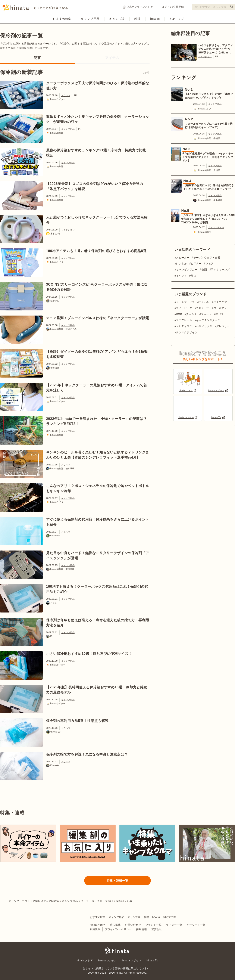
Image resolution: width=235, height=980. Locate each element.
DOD (179, 314)
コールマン (220, 308)
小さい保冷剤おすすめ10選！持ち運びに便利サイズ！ (89, 654)
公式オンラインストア (138, 7)
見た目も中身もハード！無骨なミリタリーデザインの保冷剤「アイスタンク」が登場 (98, 556)
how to (155, 19)
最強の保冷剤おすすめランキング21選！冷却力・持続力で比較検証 (96, 153)
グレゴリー (223, 326)
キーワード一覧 (196, 925)
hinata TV (152, 961)
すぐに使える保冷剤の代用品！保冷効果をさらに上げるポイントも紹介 (98, 522)
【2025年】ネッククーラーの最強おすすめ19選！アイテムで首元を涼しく (97, 388)
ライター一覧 (174, 925)
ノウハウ (66, 95)
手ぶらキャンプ (220, 270)
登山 (193, 276)
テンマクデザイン (187, 332)
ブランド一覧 (153, 925)
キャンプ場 (117, 19)
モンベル (204, 302)
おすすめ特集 (62, 19)
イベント (181, 276)
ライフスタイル (216, 227)
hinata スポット (132, 961)
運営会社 (157, 929)
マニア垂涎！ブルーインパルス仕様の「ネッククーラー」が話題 (98, 318)
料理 (137, 19)
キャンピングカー (187, 270)
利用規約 (95, 929)
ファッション (68, 230)
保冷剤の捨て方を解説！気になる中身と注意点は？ (87, 754)
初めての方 (177, 19)
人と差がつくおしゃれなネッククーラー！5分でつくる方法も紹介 (97, 220)
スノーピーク (184, 308)
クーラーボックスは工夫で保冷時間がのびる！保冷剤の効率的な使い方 (98, 86)
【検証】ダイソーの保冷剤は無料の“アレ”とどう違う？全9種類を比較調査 (97, 354)
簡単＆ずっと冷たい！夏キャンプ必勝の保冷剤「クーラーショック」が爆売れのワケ (98, 119)
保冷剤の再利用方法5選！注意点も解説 (77, 721)
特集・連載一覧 (117, 881)
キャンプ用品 (90, 19)
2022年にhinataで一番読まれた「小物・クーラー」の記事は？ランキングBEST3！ (97, 421)
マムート (206, 314)
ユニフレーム (184, 320)
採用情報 (141, 929)
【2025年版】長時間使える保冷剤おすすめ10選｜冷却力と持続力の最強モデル (97, 690)
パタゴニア (220, 302)
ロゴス (220, 314)
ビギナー (196, 264)
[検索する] (232, 7)
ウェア (209, 264)
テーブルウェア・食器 (207, 258)
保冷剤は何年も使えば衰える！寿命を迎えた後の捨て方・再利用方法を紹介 (98, 623)
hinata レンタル (108, 961)
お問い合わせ (133, 925)
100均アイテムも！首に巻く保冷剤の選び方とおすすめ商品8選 (96, 251)
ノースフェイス (185, 302)
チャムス (191, 314)
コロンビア (203, 308)
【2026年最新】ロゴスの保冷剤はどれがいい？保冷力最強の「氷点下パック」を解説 (95, 186)
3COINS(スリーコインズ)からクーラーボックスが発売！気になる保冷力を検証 (97, 287)
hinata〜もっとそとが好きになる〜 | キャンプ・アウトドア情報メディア (117, 950)
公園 (204, 270)
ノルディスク (184, 326)
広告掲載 (115, 925)
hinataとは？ (98, 925)
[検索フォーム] (214, 7)
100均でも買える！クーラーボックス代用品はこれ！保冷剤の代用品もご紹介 (97, 589)
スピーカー (183, 258)
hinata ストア (85, 961)
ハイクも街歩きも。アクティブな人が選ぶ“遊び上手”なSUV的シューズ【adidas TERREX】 (216, 49)
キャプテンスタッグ (208, 320)
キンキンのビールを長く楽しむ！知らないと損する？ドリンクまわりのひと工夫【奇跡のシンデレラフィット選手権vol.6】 (98, 455)
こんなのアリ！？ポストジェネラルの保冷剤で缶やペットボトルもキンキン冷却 (98, 488)
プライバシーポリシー (118, 929)
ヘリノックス (204, 326)
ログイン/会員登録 (173, 7)
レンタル (181, 264)
